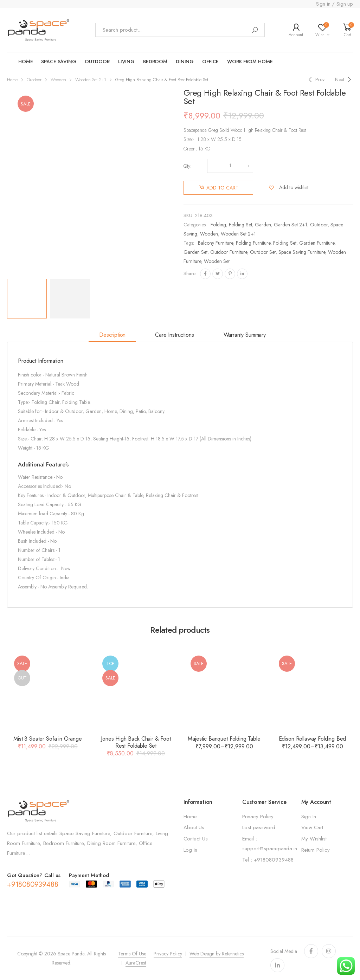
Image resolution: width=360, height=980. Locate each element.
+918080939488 (33, 885)
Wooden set (217, 261)
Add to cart (222, 188)
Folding (218, 225)
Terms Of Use (132, 954)
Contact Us (196, 839)
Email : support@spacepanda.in (270, 844)
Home (25, 62)
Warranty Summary (245, 335)
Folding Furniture (253, 243)
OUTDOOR (97, 62)
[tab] (112, 336)
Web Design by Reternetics (217, 954)
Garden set (195, 252)
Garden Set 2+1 (291, 225)
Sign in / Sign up (335, 4)
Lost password (259, 827)
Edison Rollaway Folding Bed (313, 739)
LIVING (126, 62)
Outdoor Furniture (229, 252)
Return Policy (316, 850)
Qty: (188, 166)
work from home (250, 62)
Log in (190, 850)
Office (210, 62)
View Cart (312, 827)
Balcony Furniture (216, 243)
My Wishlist (314, 839)
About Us (194, 827)
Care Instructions (174, 335)
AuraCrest (136, 963)
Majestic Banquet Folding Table (224, 739)
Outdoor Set (263, 252)
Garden (263, 225)
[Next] (344, 80)
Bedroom (155, 62)
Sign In (309, 817)
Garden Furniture (317, 243)
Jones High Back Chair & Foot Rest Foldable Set (136, 742)
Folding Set (240, 225)
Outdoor (34, 80)
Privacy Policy (258, 817)
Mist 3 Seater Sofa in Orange (48, 739)
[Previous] (316, 80)
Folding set (285, 243)
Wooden (58, 80)
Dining (185, 62)
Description (112, 335)
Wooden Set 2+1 (91, 80)
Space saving (59, 62)
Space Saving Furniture (302, 252)
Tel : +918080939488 (268, 860)
